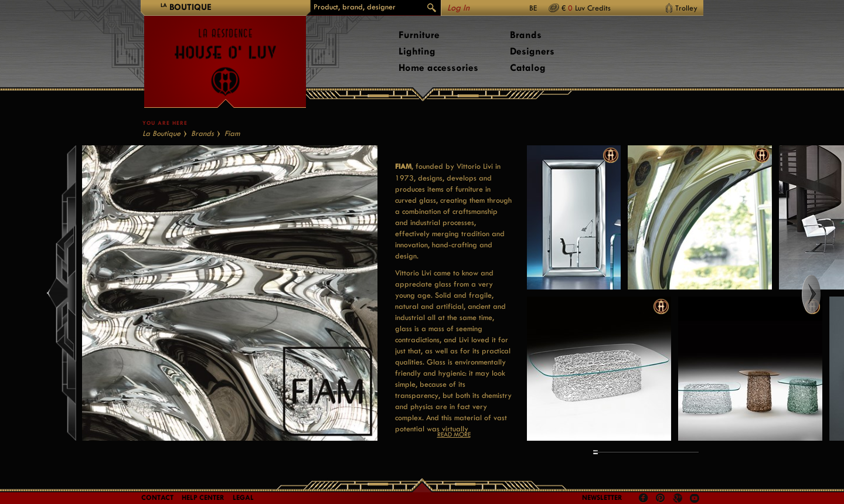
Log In (458, 8)
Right (822, 294)
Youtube (695, 498)
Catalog (528, 68)
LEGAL (243, 498)
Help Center (203, 498)
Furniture (419, 35)
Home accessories (438, 68)
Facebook (644, 498)
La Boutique (161, 133)
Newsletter (602, 498)
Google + (679, 499)
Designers (532, 51)
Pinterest (661, 498)
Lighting (417, 51)
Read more (454, 435)
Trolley (686, 8)
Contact (157, 498)
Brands (526, 35)
